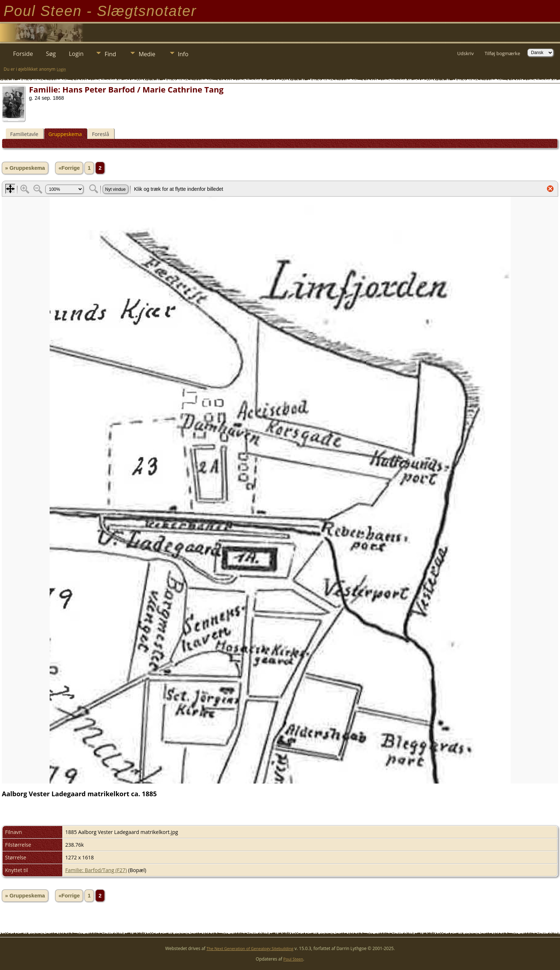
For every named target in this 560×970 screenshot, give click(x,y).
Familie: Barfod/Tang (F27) (96, 870)
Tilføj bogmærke (502, 53)
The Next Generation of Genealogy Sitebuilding (250, 948)
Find (110, 54)
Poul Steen (293, 959)
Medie (147, 54)
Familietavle (24, 134)
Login (76, 54)
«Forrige (69, 168)
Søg (51, 54)
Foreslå (101, 134)
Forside (23, 54)
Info (183, 54)
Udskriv (465, 53)
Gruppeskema (65, 134)
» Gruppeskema (25, 168)
